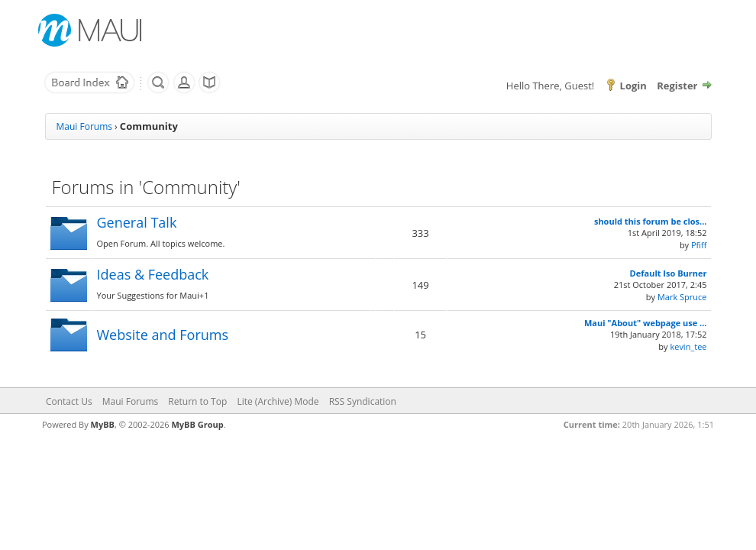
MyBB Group (197, 424)
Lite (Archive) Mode (278, 401)
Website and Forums (163, 335)
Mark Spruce (682, 297)
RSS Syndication (363, 401)
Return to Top (197, 401)
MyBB (103, 424)
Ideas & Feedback (153, 274)
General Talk (137, 222)
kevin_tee (688, 346)
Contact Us (69, 401)
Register (677, 86)
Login (633, 86)
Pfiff (699, 245)
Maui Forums (84, 126)
